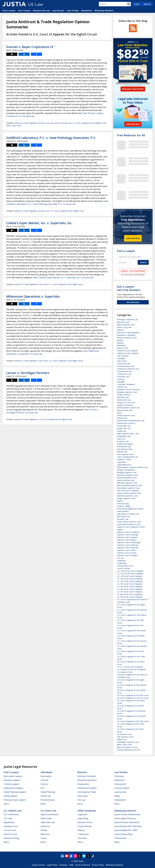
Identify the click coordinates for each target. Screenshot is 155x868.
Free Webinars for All (131, 135)
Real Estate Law (123, 517)
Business (82, 772)
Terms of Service (83, 865)
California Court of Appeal (127, 351)
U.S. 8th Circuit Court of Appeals (130, 594)
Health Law (121, 431)
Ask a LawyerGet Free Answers (129, 288)
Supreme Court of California (128, 532)
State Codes (46, 818)
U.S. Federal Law (13, 811)
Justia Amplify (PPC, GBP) (126, 830)
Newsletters (87, 11)
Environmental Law (125, 410)
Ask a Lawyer (24, 11)
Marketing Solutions (104, 11)
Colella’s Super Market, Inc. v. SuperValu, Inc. (39, 223)
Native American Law (125, 480)
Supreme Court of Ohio (126, 550)
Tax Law (120, 558)
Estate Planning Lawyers (15, 792)
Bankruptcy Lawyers (13, 776)
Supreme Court (11, 826)
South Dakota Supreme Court (129, 524)
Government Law (124, 426)
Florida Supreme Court (126, 415)
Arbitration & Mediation (126, 335)
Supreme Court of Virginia (127, 555)
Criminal (44, 780)
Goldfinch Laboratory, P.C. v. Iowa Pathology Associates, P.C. (51, 138)
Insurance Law (123, 441)
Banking (120, 343)
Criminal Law (66, 123)
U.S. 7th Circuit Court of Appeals (130, 592)
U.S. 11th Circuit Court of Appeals (130, 574)
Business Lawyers (12, 780)
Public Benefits (123, 511)
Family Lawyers (11, 796)
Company (63, 865)
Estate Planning (48, 792)
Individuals (46, 772)
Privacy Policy (98, 865)
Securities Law (123, 519)
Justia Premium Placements (127, 822)
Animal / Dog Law (124, 327)
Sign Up (147, 4)
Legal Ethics (122, 462)
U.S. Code (8, 818)
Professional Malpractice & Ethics (130, 509)
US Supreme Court (124, 734)
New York (45, 834)
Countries (82, 838)
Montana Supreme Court (127, 478)
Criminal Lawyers (12, 784)
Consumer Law (123, 377)
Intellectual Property (125, 444)
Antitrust (120, 330)
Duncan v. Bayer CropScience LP (30, 47)
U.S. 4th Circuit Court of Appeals (130, 584)
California (45, 826)
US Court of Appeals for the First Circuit (133, 698)
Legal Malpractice (124, 465)
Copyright (121, 382)
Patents (120, 501)
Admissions (120, 780)
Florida (44, 830)
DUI (42, 788)
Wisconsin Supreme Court (127, 747)
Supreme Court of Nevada (127, 548)
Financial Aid (120, 784)
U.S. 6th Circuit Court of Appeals (130, 589)
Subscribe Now (133, 238)
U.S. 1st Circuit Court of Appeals (130, 576)
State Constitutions (50, 814)
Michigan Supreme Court (127, 472)
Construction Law (124, 374)
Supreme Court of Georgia (127, 535)
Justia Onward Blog (123, 834)
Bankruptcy (121, 345)
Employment (83, 784)
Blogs (117, 796)
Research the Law (41, 11)
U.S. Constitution (11, 814)
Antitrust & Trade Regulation (26, 123)
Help (71, 865)
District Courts (10, 834)
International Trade (125, 449)
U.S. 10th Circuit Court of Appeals (130, 571)
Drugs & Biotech (124, 395)
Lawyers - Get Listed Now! (133, 271)
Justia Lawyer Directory (125, 818)
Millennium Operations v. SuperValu (33, 296)
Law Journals (120, 792)
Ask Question (133, 302)
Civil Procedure (123, 356)
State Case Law (48, 822)
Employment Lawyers (14, 788)
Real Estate (83, 796)
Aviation (120, 340)
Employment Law (124, 400)
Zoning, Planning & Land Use (129, 750)
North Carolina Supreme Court (129, 493)
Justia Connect (38, 865)
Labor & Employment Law (127, 457)
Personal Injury (123, 504)
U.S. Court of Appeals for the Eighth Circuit (89, 123)
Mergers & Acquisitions (126, 470)
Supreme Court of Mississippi (129, 542)
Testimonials (120, 838)
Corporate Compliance (126, 384)
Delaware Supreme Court (127, 392)
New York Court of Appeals (128, 491)
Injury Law (121, 439)
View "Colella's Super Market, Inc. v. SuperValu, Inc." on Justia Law (63, 277)
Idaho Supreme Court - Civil (128, 434)
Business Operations (87, 780)
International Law (124, 447)
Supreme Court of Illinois (127, 540)
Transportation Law (125, 566)
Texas (43, 838)
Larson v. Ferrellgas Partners (28, 373)
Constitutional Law (124, 371)
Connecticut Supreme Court (128, 369)
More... (7, 804)
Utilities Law (122, 739)
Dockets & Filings (12, 838)
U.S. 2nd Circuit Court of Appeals (130, 579)
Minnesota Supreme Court (127, 475)
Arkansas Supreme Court (127, 338)
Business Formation (87, 776)
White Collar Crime (14, 126)
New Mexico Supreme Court (128, 488)
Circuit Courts (10, 830)
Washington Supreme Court (128, 742)
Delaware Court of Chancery (128, 390)
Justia (81, 861)
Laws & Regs (73, 11)
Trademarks (122, 563)
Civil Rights (121, 358)
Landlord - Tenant (124, 459)
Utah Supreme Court (125, 737)
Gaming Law (122, 418)
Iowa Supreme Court (125, 454)
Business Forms (85, 822)
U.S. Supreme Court (125, 672)
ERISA (119, 413)
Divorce (44, 784)
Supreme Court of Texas (127, 553)
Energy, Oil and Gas (125, 405)
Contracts (121, 379)
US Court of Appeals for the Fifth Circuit (133, 695)
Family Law (46, 796)
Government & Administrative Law (131, 421)
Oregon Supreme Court (126, 498)
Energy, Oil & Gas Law (126, 402)
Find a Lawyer (9, 11)
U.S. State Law (48, 811)
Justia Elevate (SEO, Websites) (128, 826)
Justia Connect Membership (127, 814)
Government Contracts (126, 423)
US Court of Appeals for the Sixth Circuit (133, 721)
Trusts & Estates (124, 568)
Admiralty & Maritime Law (127, 320)
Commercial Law (124, 364)
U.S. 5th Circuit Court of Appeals (130, 587)
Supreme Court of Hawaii (127, 537)
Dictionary (119, 776)
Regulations (9, 822)
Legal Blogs (83, 818)
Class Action (55, 123)
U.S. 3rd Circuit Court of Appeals (130, 581)
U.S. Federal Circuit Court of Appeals (131, 669)
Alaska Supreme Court (126, 325)
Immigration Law (124, 436)
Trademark (121, 561)
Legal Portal (52, 865)
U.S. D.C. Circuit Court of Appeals (130, 667)
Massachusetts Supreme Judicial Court (132, 467)
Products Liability (124, 506)
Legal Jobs (82, 814)
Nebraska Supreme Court (127, 483)
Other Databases (87, 811)
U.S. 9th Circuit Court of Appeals (130, 597)
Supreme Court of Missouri (128, 545)
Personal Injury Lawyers (15, 800)
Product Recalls (85, 826)
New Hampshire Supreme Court (130, 485)
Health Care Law (124, 428)
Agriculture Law (123, 322)
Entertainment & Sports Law (128, 408)
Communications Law (126, 366)
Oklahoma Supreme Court (127, 496)
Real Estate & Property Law (128, 514)
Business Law (44, 123)
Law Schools (58, 11)
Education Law (123, 397)
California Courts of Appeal (128, 353)
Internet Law (122, 452)
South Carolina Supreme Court (129, 522)
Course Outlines (122, 788)
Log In (137, 4)
